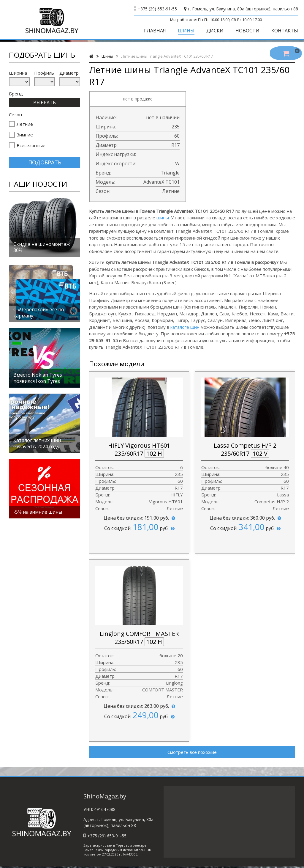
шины (163, 218)
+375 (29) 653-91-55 (157, 9)
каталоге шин (185, 327)
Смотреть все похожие (192, 752)
